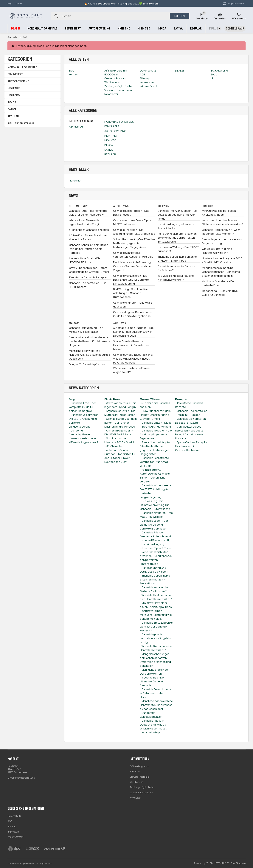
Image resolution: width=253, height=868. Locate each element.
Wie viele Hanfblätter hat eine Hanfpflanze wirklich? (176, 278)
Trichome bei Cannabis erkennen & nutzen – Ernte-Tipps (178, 259)
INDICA (109, 145)
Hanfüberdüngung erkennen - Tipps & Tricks (176, 226)
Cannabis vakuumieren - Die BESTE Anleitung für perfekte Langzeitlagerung (131, 280)
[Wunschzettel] (202, 16)
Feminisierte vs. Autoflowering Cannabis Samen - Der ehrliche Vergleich (132, 266)
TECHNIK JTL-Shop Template (231, 863)
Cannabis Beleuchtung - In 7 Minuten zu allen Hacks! (86, 330)
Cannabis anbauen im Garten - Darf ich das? (176, 268)
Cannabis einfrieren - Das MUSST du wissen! (134, 305)
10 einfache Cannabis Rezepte (88, 277)
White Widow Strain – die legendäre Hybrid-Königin (85, 222)
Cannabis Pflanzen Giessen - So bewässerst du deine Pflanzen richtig (177, 215)
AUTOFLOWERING (115, 131)
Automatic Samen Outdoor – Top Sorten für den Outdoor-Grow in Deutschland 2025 (133, 332)
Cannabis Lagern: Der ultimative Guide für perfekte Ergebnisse (133, 314)
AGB (10, 821)
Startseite (12, 37)
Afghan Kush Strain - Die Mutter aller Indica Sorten (88, 237)
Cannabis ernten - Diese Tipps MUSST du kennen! (132, 222)
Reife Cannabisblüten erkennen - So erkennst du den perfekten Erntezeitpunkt (178, 238)
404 (25, 37)
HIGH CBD (110, 140)
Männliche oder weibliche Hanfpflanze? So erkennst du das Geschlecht (89, 355)
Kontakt (18, 3)
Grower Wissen (150, 399)
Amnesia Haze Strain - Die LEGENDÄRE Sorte (85, 260)
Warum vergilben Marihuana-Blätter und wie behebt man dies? (222, 222)
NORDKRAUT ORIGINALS (119, 122)
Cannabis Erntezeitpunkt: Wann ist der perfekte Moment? (221, 232)
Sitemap (12, 826)
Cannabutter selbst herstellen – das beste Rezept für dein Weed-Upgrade (90, 341)
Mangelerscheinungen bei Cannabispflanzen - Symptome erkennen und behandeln (221, 272)
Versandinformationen (141, 792)
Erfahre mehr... (152, 3)
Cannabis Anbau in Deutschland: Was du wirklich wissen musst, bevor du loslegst (133, 359)
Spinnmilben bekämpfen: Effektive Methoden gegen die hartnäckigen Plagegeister (134, 243)
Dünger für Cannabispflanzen (87, 364)
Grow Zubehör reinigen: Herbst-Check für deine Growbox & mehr (89, 270)
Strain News (112, 399)
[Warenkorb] (239, 16)
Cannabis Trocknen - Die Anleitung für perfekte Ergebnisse (134, 232)
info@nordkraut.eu (25, 778)
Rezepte (181, 399)
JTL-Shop (210, 863)
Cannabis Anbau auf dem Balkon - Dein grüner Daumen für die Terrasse (89, 249)
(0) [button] (234, 4)
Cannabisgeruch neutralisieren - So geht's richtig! (222, 241)
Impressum (14, 832)
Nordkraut (75, 180)
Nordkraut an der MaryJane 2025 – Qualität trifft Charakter (222, 260)
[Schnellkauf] (235, 29)
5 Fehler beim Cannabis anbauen (89, 230)
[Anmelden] (220, 16)
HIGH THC (111, 136)
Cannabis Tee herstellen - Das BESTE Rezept (88, 285)
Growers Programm (140, 777)
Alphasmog (76, 126)
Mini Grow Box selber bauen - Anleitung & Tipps (220, 213)
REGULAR (110, 154)
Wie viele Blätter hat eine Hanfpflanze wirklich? (217, 251)
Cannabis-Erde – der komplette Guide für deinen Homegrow (88, 213)
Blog (10, 3)
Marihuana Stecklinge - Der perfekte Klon (218, 283)
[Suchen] (56, 16)
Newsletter (135, 798)
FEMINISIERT (112, 126)
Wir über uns (136, 782)
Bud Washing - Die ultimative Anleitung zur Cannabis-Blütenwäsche (131, 293)
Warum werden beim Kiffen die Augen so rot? (132, 370)
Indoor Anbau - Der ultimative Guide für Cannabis (220, 293)
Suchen (180, 16)
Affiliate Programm (139, 766)
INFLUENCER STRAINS (21, 123)
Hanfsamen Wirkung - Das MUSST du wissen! (178, 249)
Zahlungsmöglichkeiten (142, 787)
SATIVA (109, 150)
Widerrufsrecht (15, 837)
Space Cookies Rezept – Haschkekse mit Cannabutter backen (131, 345)
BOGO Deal (135, 772)
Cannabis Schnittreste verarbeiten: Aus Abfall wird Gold (133, 255)
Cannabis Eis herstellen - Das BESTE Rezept (131, 213)
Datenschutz (14, 816)
